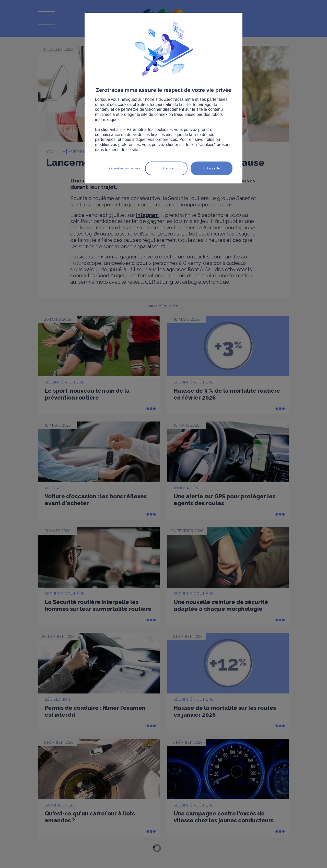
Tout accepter (212, 168)
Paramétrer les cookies (124, 168)
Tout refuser (166, 168)
